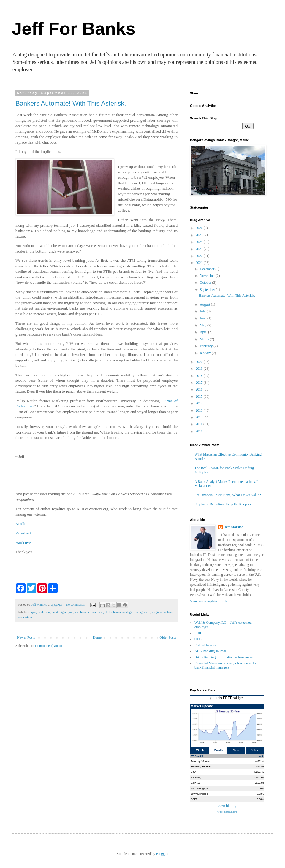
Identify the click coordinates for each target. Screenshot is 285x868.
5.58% (260, 788)
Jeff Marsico (234, 527)
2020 (200, 362)
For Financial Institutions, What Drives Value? (228, 495)
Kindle (21, 524)
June (204, 318)
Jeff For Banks (74, 29)
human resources (91, 612)
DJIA (194, 772)
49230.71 (259, 772)
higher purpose (69, 612)
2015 (200, 396)
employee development (43, 612)
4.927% (259, 767)
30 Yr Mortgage (199, 794)
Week (200, 750)
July (203, 311)
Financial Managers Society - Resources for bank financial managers (226, 665)
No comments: (76, 604)
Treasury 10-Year (200, 761)
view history (227, 806)
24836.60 (259, 777)
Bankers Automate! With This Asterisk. (71, 103)
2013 (200, 410)
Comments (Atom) (48, 646)
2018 (200, 376)
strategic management (136, 612)
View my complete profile (209, 601)
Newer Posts (26, 637)
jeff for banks (112, 612)
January (206, 353)
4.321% (259, 761)
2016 (200, 389)
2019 (200, 369)
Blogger (162, 854)
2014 (200, 403)
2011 (200, 424)
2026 (200, 228)
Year (236, 750)
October (206, 283)
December (208, 269)
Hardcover (24, 543)
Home (97, 637)
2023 (200, 249)
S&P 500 (196, 783)
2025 (200, 235)
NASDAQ (196, 777)
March (205, 339)
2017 (200, 383)
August (205, 304)
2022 (200, 256)
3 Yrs (255, 750)
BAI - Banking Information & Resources (224, 657)
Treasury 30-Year (201, 767)
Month (218, 750)
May (204, 325)
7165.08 (259, 783)
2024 (200, 242)
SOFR (194, 799)
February (207, 346)
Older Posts (168, 637)
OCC (198, 639)
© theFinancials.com (227, 812)
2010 (200, 431)
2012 (200, 417)
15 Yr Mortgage (199, 788)
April (204, 332)
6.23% (260, 794)
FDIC (198, 633)
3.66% (260, 799)
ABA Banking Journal (210, 651)
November (208, 276)
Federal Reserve (206, 645)
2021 (200, 263)
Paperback (24, 533)
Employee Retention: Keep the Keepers (223, 504)
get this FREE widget (227, 698)
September (208, 290)
